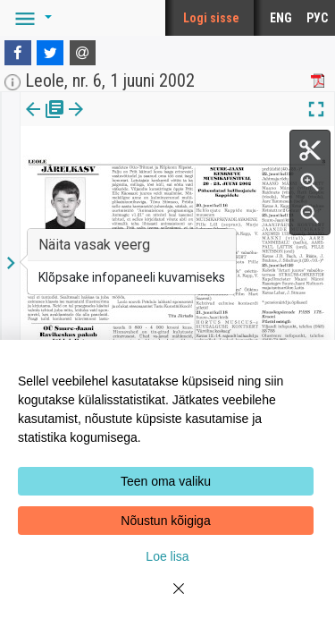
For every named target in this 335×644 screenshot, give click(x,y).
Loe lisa (167, 556)
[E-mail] (83, 53)
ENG (281, 18)
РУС (317, 18)
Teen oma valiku (166, 481)
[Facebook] (18, 53)
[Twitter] (50, 53)
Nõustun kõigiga (165, 521)
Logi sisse (211, 18)
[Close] (168, 599)
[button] (30, 18)
